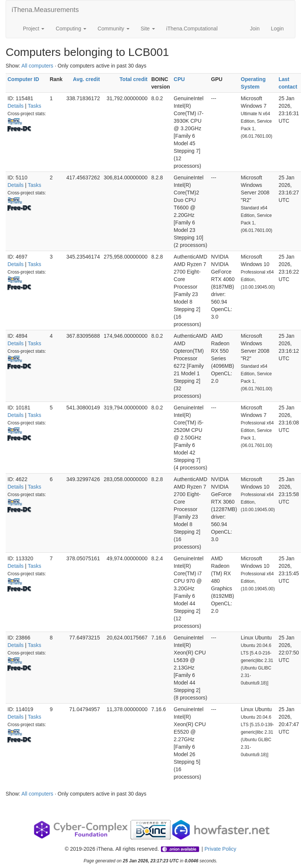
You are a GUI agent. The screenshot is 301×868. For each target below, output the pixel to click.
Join (255, 29)
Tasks (35, 106)
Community (114, 29)
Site (148, 29)
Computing (71, 29)
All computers (37, 66)
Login (277, 29)
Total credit (134, 79)
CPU (179, 79)
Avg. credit (86, 79)
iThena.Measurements (45, 10)
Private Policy (220, 849)
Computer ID (23, 79)
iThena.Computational (192, 29)
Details (16, 106)
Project (34, 29)
